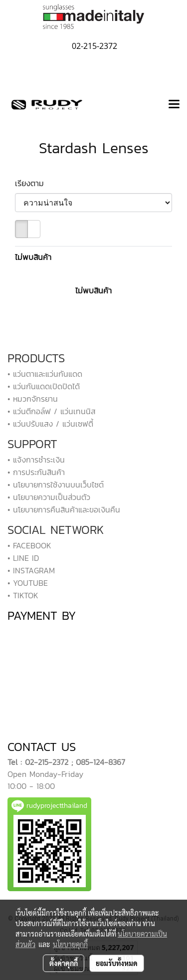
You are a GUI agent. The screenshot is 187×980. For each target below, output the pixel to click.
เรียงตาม (34, 183)
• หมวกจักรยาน (33, 399)
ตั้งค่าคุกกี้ (64, 963)
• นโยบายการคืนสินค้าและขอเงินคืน (64, 509)
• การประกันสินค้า (36, 472)
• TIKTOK (23, 595)
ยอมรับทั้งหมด (117, 963)
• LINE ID (23, 558)
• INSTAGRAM (31, 570)
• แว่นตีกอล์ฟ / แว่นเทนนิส (51, 411)
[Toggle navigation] (174, 105)
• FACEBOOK (29, 545)
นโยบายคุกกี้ (70, 944)
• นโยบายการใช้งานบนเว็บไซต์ (56, 485)
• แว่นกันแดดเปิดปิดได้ (44, 386)
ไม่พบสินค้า (33, 257)
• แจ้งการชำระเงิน (36, 460)
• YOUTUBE (28, 583)
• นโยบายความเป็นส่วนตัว (49, 497)
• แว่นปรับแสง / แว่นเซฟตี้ (50, 424)
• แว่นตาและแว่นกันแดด (45, 374)
